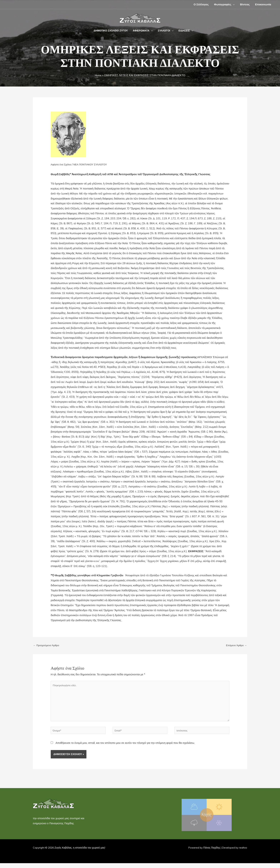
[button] (86, 31)
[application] (233, 4)
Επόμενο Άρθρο (235, 646)
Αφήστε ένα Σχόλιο (62, 164)
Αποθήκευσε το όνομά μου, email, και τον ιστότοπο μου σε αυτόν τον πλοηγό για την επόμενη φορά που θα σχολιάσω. (125, 748)
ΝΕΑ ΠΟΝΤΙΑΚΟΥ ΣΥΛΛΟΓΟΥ (93, 164)
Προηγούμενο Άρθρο (47, 646)
